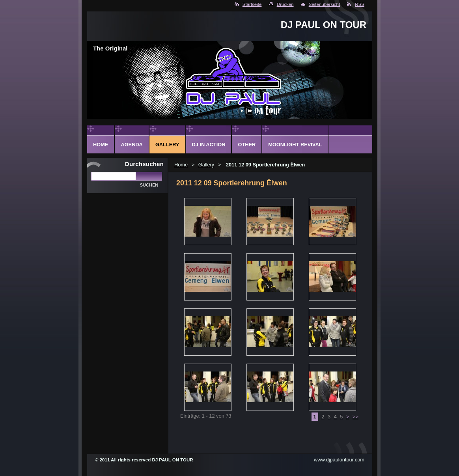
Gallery (206, 165)
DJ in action (209, 145)
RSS (360, 4)
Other (247, 145)
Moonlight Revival (295, 145)
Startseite (252, 4)
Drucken (285, 4)
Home (181, 165)
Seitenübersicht (324, 4)
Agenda (132, 145)
